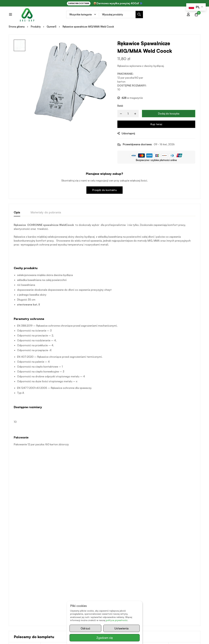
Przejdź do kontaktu (104, 204)
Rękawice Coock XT (151, 521)
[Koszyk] (196, 17)
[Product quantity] (128, 127)
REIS (44, 517)
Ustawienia (121, 628)
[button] (153, 550)
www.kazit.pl (56, 638)
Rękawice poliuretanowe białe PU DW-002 (23, 525)
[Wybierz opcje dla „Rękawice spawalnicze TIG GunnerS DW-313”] (121, 550)
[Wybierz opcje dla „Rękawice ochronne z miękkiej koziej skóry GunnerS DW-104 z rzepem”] (89, 550)
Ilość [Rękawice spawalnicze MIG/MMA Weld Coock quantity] (120, 119)
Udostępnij (128, 147)
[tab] (17, 226)
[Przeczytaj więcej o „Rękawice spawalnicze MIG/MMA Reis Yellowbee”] (57, 550)
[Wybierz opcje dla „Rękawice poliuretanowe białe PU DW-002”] (25, 550)
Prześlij (197, 612)
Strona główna (17, 40)
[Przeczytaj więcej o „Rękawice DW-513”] (184, 550)
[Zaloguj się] (188, 17)
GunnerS (52, 40)
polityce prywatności (117, 620)
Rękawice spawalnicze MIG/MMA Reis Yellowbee (56, 525)
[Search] (147, 17)
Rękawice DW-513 (182, 521)
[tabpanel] (105, 348)
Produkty (36, 40)
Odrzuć (85, 628)
